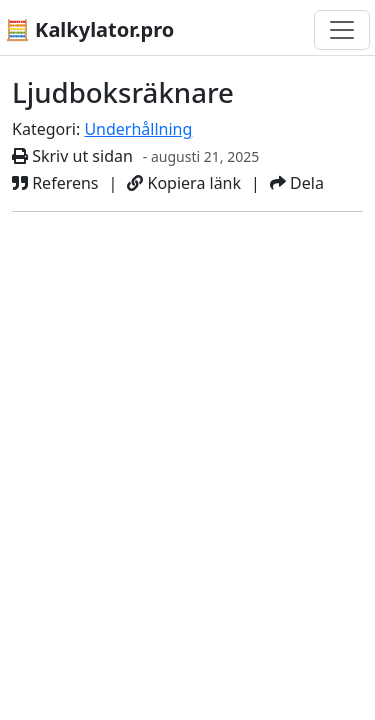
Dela (297, 183)
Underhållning (138, 129)
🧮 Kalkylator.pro (89, 29)
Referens (55, 183)
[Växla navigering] (342, 30)
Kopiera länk (184, 183)
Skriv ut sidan (72, 156)
